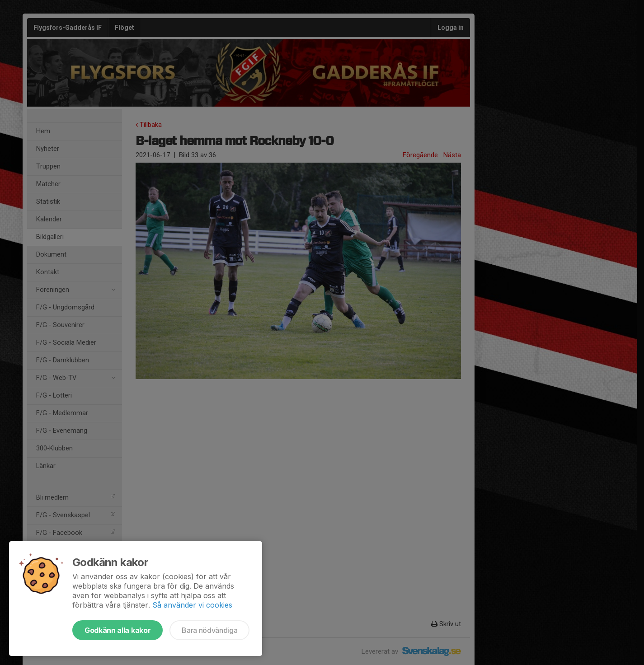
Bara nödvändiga (209, 630)
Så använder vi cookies (192, 605)
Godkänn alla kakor (118, 630)
